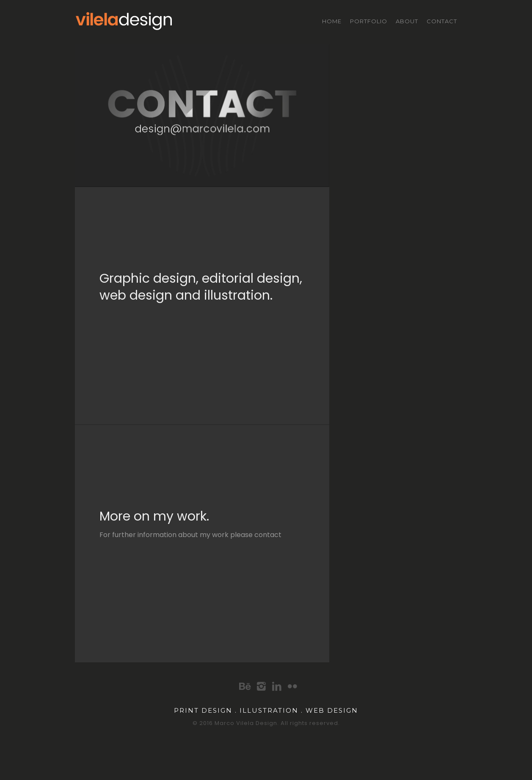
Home (332, 21)
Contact (442, 21)
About (407, 21)
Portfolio (369, 21)
